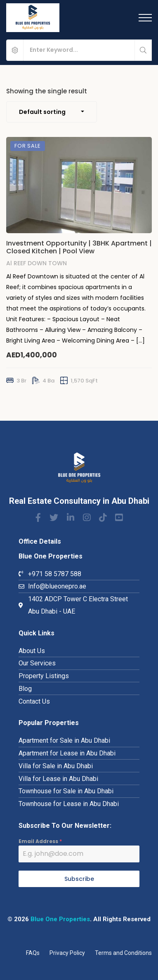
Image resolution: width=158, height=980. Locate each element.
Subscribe (79, 879)
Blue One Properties (60, 919)
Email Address (40, 841)
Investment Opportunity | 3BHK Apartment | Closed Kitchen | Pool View (79, 249)
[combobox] (52, 112)
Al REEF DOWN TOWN (37, 265)
